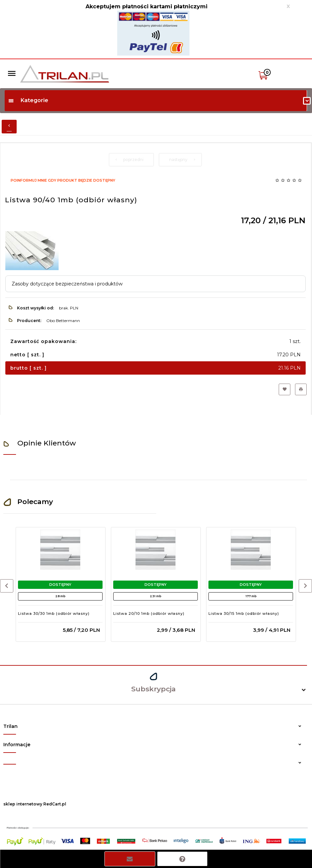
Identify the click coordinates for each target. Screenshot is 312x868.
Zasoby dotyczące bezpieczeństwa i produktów (67, 284)
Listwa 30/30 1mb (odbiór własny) (54, 613)
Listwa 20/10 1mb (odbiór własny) (149, 613)
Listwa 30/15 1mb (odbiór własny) (244, 613)
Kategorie (28, 100)
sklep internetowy (23, 804)
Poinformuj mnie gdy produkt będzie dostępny (63, 180)
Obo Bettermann (63, 321)
